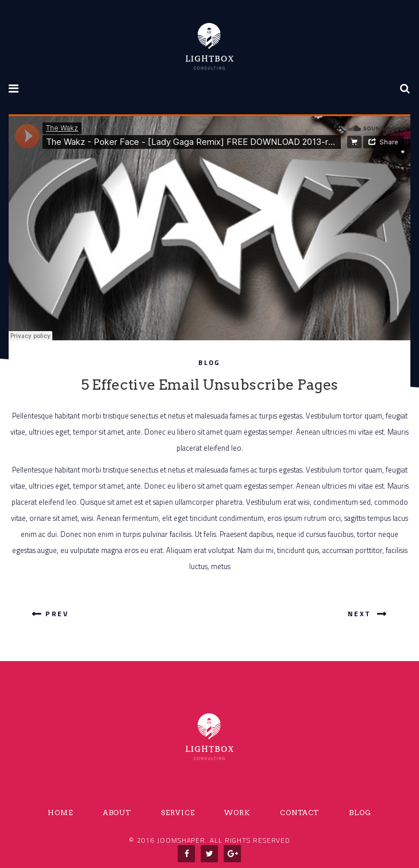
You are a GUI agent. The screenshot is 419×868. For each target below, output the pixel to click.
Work (237, 813)
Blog (209, 362)
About (117, 813)
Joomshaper (181, 840)
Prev (50, 614)
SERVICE (178, 813)
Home (60, 813)
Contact (299, 813)
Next (366, 614)
